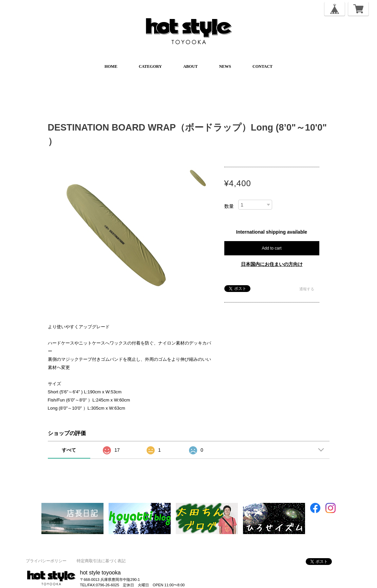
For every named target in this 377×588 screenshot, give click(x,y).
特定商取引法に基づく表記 (101, 561)
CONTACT (262, 66)
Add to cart (271, 248)
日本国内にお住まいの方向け (272, 264)
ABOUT (191, 66)
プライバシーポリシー (46, 561)
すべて (69, 450)
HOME (111, 66)
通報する (307, 289)
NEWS (225, 66)
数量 (229, 206)
